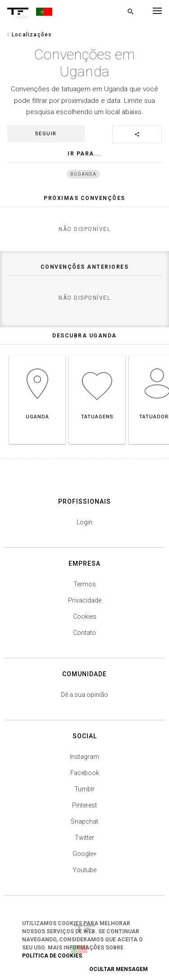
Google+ (85, 854)
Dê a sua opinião (84, 695)
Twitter (84, 838)
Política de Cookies (52, 956)
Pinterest (84, 805)
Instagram (84, 757)
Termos (85, 584)
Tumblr (84, 789)
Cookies (85, 616)
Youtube (84, 870)
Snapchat (84, 821)
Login (84, 522)
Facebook (85, 773)
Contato (84, 633)
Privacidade (85, 600)
